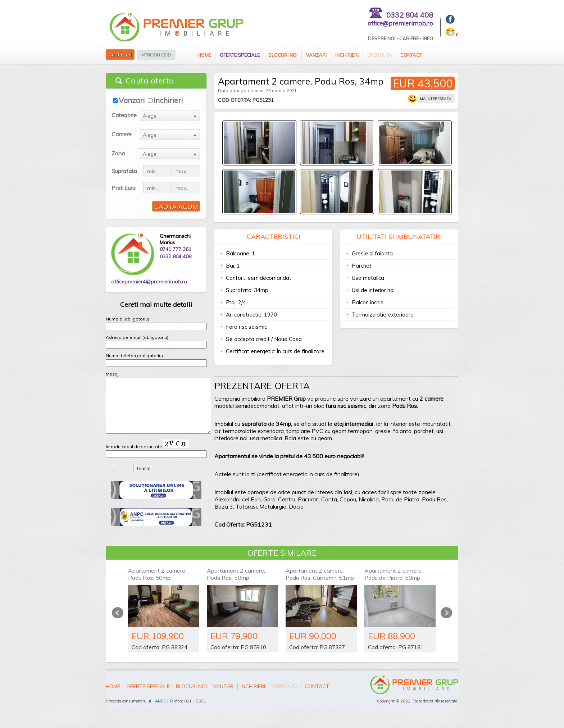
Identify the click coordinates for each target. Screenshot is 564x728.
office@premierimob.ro (400, 23)
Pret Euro (124, 188)
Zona (118, 153)
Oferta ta (379, 55)
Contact (411, 55)
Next (446, 613)
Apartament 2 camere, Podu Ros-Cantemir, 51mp (320, 574)
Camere (122, 134)
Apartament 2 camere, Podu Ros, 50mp (157, 574)
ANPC (161, 701)
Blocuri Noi (283, 55)
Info (428, 38)
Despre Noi (382, 38)
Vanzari (316, 55)
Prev (118, 613)
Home (204, 55)
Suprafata (124, 171)
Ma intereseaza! (436, 99)
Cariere (409, 38)
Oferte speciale (240, 55)
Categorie (124, 115)
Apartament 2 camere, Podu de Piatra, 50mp (394, 574)
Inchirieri (347, 55)
